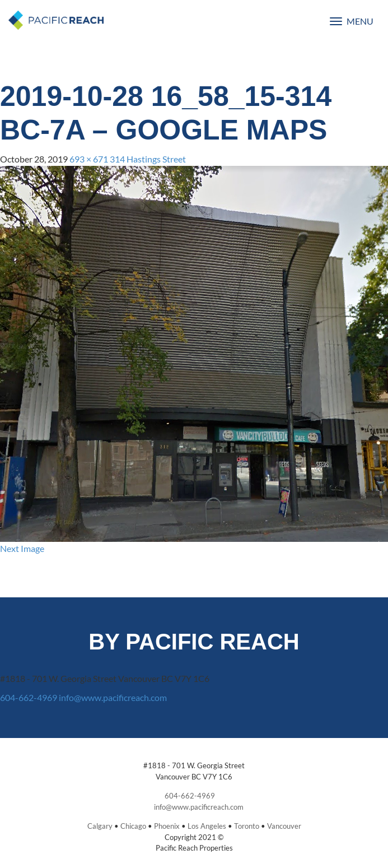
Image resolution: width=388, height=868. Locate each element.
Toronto (247, 826)
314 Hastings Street (148, 159)
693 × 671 (89, 159)
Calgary (100, 826)
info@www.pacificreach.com (113, 697)
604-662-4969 (29, 697)
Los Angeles (207, 826)
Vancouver (284, 826)
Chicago (133, 826)
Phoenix (167, 826)
